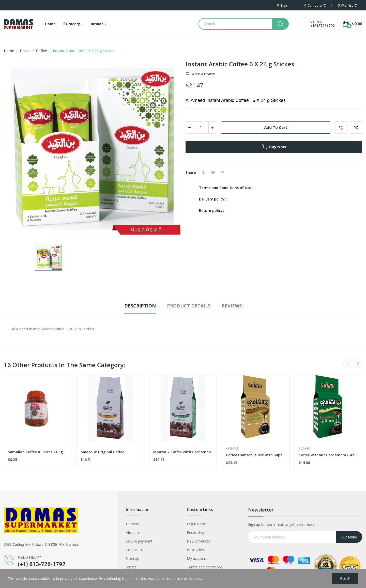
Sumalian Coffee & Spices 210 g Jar (38, 452)
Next (358, 364)
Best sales (195, 550)
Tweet (213, 173)
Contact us (135, 550)
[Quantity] (201, 128)
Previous (348, 364)
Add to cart (276, 127)
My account (196, 558)
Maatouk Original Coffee (102, 452)
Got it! (345, 578)
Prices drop (196, 532)
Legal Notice (197, 524)
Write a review (203, 74)
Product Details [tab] (189, 306)
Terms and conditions (205, 567)
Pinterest (223, 173)
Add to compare (356, 128)
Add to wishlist (341, 128)
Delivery (132, 524)
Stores (131, 567)
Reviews (232, 306)
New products (198, 541)
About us (133, 532)
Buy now (274, 147)
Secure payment (139, 541)
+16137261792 (323, 26)
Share (203, 173)
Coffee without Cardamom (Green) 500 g (328, 455)
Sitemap (133, 558)
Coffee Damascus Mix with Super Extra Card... (256, 455)
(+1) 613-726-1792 (42, 564)
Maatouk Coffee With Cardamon (182, 452)
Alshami (232, 448)
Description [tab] (140, 306)
